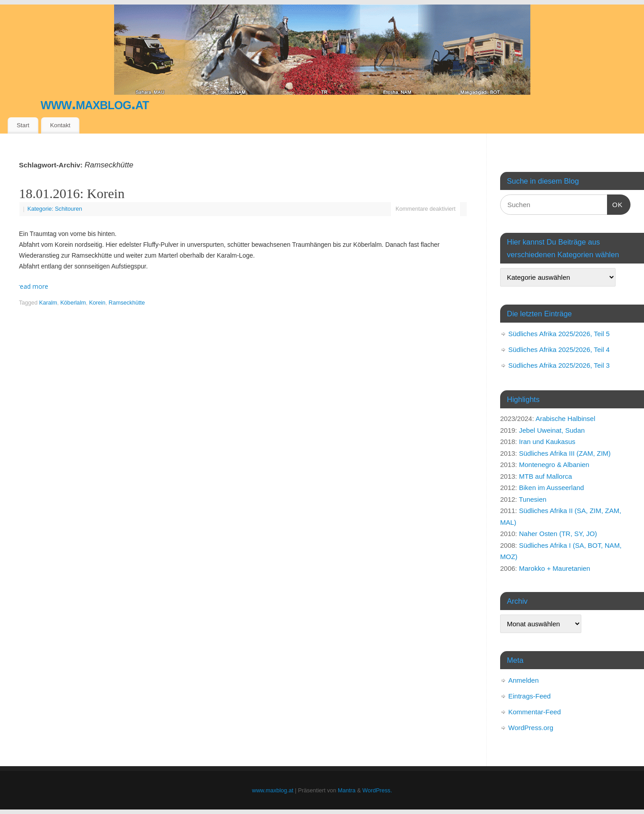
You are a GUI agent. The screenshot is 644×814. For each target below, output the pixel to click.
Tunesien (532, 499)
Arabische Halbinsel (565, 419)
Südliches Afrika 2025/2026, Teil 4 (559, 349)
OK (615, 203)
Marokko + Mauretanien (555, 568)
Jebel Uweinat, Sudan (552, 430)
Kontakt (60, 125)
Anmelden (524, 680)
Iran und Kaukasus (547, 442)
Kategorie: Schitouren (55, 209)
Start (23, 125)
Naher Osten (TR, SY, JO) (558, 534)
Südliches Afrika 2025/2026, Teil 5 (559, 334)
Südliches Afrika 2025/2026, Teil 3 (559, 365)
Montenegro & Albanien (554, 465)
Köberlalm (73, 303)
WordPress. (377, 791)
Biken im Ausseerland (552, 488)
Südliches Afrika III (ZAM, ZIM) (565, 453)
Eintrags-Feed (529, 696)
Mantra (347, 791)
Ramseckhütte (127, 303)
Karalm (48, 303)
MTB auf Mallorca (546, 476)
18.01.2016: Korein (72, 193)
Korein (97, 303)
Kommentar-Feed (535, 712)
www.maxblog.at (95, 104)
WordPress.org (531, 728)
